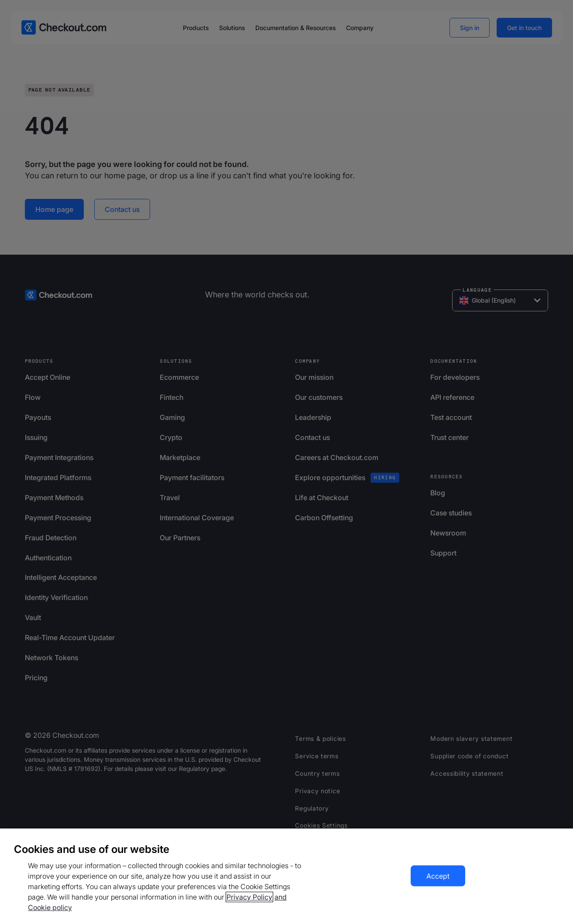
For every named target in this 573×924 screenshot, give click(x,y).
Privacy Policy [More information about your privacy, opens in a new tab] (249, 897)
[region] (286, 876)
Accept (438, 876)
